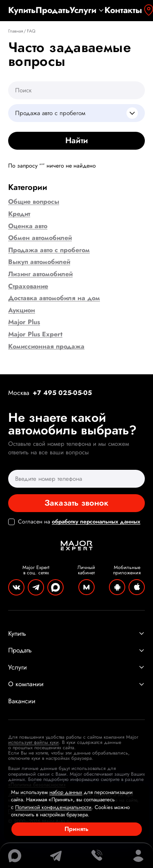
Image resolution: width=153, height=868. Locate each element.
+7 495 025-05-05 (62, 393)
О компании (76, 684)
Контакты (123, 10)
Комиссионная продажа (46, 347)
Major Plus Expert (35, 334)
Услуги (87, 10)
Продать (53, 10)
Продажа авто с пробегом (49, 250)
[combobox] (76, 113)
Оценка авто (28, 226)
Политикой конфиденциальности (53, 807)
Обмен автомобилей (40, 238)
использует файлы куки (33, 742)
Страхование (28, 286)
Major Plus (24, 322)
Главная (16, 31)
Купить (22, 10)
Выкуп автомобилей (39, 262)
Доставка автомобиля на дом (54, 298)
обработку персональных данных (96, 521)
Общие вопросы (34, 202)
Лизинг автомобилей (40, 274)
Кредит (19, 214)
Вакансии (22, 701)
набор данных (66, 792)
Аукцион (22, 310)
